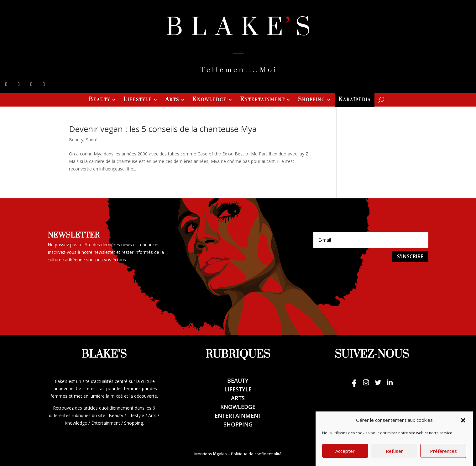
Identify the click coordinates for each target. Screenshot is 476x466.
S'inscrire (410, 256)
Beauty (99, 100)
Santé (92, 140)
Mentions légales (211, 454)
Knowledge (210, 100)
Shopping (312, 100)
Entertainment (262, 100)
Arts (172, 100)
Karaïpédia (355, 100)
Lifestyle (138, 100)
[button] (463, 426)
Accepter (345, 457)
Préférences (443, 457)
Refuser (394, 457)
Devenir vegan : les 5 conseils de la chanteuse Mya (163, 129)
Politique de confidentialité (256, 454)
